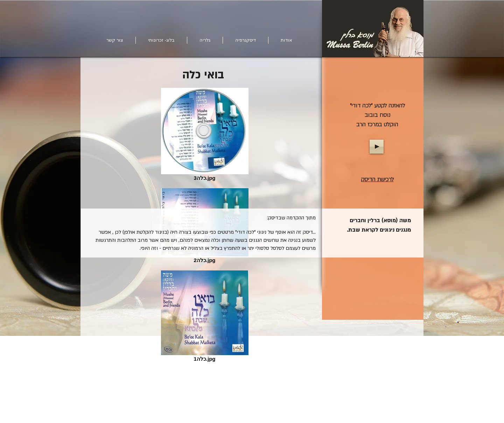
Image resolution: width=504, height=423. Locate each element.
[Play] (377, 147)
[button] (205, 40)
